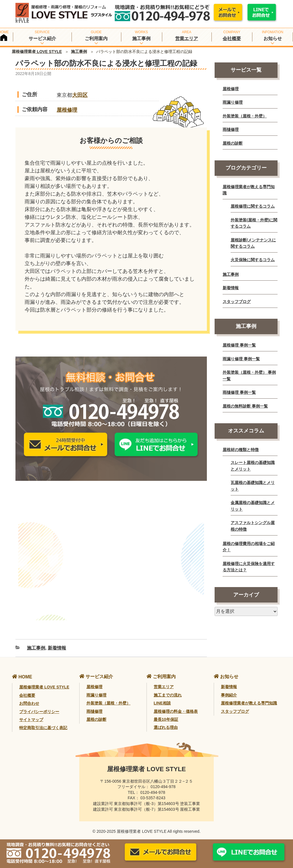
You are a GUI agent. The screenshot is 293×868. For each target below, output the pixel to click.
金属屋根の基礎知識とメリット (253, 506)
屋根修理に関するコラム (253, 206)
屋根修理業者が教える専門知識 (249, 190)
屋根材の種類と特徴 (241, 450)
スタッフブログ (237, 302)
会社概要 (232, 39)
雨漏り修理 (233, 102)
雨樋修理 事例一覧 (239, 392)
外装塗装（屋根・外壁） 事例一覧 (249, 375)
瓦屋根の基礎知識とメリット (253, 486)
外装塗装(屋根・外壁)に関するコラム (254, 223)
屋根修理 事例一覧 (239, 345)
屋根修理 (67, 110)
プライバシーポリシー (39, 706)
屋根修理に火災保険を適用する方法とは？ (249, 567)
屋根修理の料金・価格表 (176, 706)
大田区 (80, 95)
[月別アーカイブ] (246, 611)
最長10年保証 (166, 714)
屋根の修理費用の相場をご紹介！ (249, 547)
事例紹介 (229, 690)
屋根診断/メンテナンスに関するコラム (253, 243)
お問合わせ (29, 698)
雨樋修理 (231, 129)
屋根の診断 (233, 143)
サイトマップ (31, 714)
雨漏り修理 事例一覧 (241, 359)
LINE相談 (162, 698)
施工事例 (79, 52)
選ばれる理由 (166, 722)
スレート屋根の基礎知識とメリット (253, 466)
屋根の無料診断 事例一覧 (245, 406)
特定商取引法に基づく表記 (43, 723)
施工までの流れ (168, 690)
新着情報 (57, 643)
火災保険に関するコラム (253, 260)
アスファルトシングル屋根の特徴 (253, 526)
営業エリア (187, 39)
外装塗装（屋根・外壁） (245, 116)
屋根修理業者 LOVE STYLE (37, 52)
